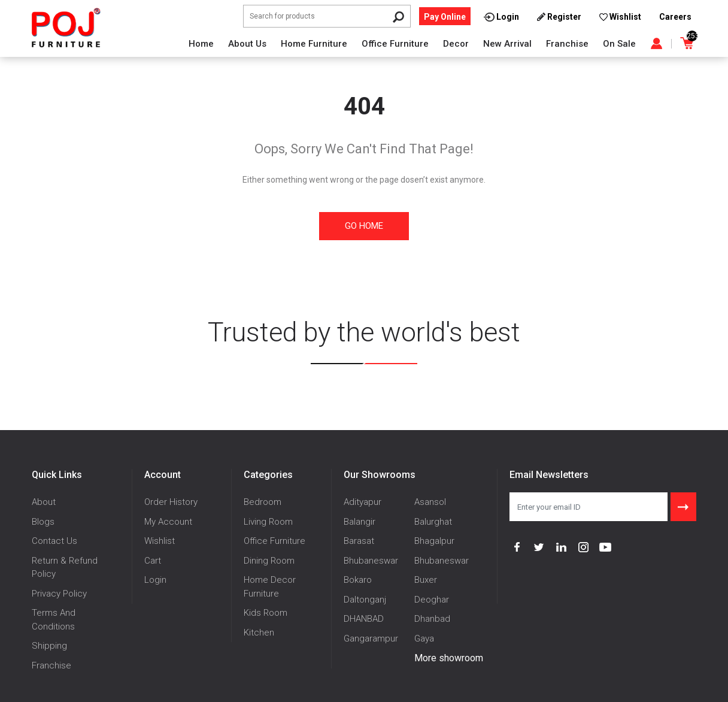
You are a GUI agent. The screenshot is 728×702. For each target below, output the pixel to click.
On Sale (619, 44)
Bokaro (358, 580)
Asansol (430, 502)
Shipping (49, 646)
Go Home (364, 226)
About (44, 502)
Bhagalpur (434, 541)
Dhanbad (432, 619)
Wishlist (160, 541)
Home (201, 44)
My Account (168, 522)
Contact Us (54, 541)
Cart (153, 561)
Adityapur (363, 502)
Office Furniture (395, 44)
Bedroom (263, 502)
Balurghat (433, 522)
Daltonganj (365, 600)
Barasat (359, 541)
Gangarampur (371, 639)
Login (155, 580)
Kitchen (259, 633)
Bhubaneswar (371, 561)
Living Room (268, 522)
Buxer (426, 580)
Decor (456, 44)
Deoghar (432, 600)
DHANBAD (364, 619)
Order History (171, 502)
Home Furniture (314, 44)
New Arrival (507, 44)
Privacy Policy (59, 594)
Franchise (567, 44)
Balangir (360, 522)
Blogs (43, 522)
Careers (675, 17)
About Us (247, 44)
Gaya (424, 639)
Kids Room (266, 613)
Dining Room (269, 561)
